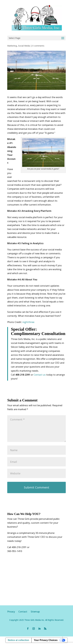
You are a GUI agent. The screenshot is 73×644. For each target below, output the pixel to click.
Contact (23, 612)
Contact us (40, 375)
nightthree (28, 322)
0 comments (38, 46)
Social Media (24, 46)
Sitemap (35, 612)
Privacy (13, 612)
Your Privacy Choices (46, 640)
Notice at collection (18, 640)
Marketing (12, 46)
